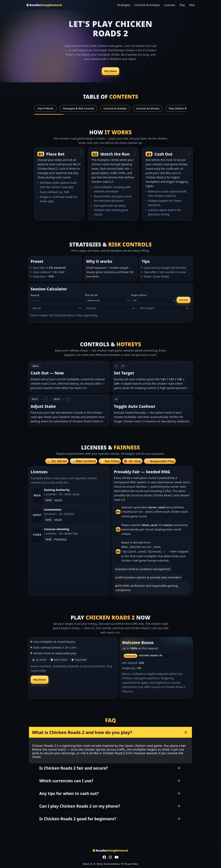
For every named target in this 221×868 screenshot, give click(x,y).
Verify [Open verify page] (48, 500)
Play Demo (110, 71)
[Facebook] (104, 857)
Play (182, 5)
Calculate (184, 300)
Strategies (124, 5)
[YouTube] (116, 857)
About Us (88, 863)
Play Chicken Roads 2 (181, 108)
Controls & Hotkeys (147, 5)
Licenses (170, 5)
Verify (48, 520)
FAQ (192, 5)
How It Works (45, 108)
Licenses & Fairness (148, 108)
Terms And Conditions (108, 863)
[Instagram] (110, 857)
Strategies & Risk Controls (79, 108)
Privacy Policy (131, 863)
